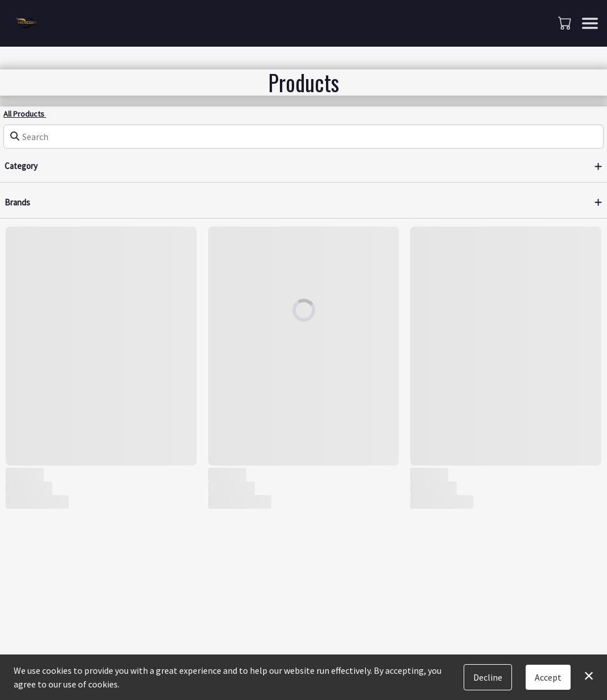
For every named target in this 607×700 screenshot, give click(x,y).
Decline (488, 677)
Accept (548, 677)
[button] (566, 23)
